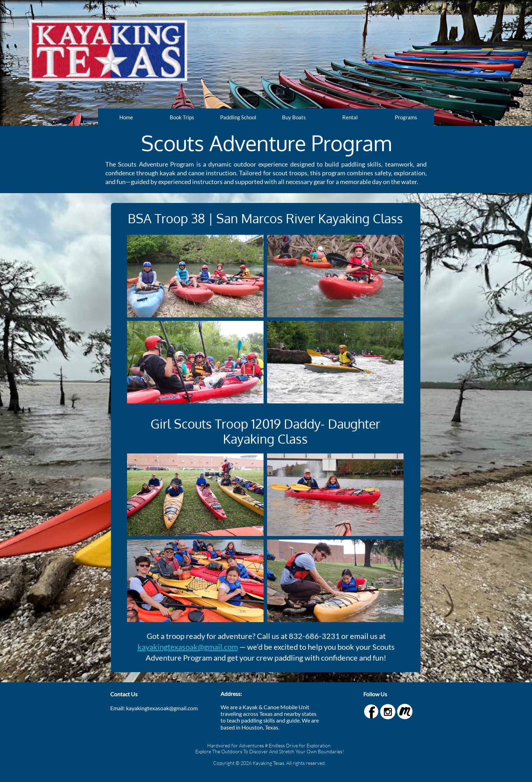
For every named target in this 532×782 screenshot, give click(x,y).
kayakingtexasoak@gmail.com (188, 647)
